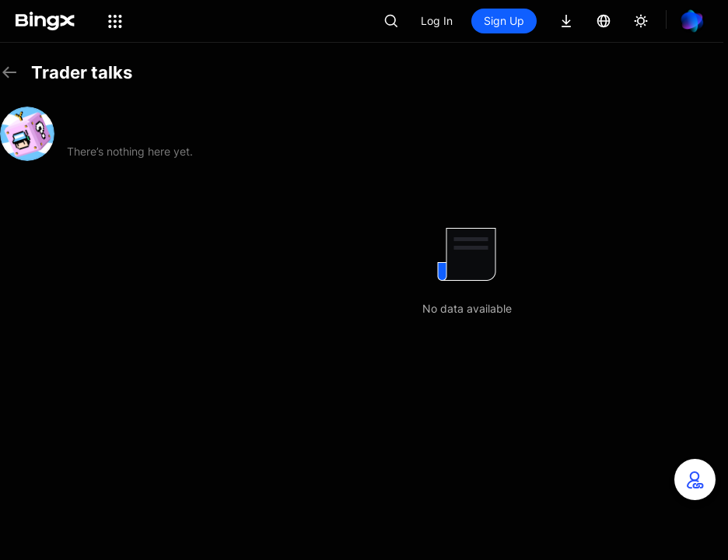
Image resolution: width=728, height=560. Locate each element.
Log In (437, 21)
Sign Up (504, 21)
